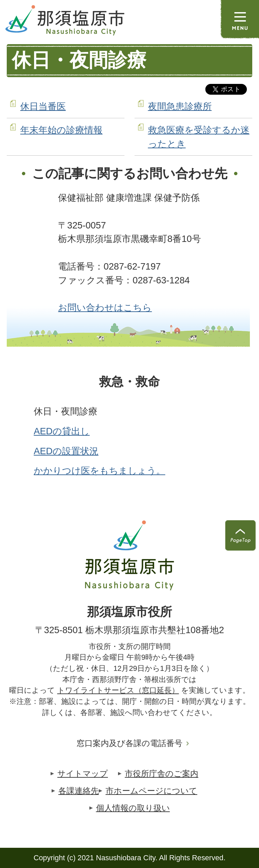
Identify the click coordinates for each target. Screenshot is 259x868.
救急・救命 (129, 382)
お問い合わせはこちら (105, 307)
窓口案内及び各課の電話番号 (129, 743)
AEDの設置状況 (66, 451)
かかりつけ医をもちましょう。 (99, 471)
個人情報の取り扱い (133, 808)
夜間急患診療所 (180, 106)
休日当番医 (43, 106)
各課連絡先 (79, 791)
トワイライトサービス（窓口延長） (118, 690)
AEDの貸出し (62, 431)
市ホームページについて (151, 791)
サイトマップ (83, 773)
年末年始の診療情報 (61, 130)
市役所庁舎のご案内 (162, 773)
